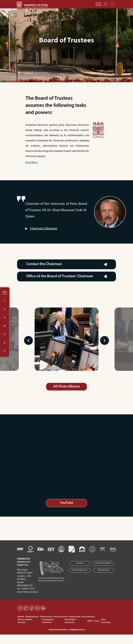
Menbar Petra (104, 570)
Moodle (21, 617)
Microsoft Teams (88, 617)
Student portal (75, 617)
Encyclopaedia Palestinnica (48, 621)
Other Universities (106, 621)
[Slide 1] (66, 69)
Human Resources (80, 570)
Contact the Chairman (44, 264)
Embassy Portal (46, 617)
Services (80, 563)
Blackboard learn (32, 617)
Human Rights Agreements (70, 621)
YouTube (67, 503)
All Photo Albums (67, 387)
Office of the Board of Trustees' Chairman (60, 276)
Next (104, 340)
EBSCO (90, 621)
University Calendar (103, 563)
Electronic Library (61, 617)
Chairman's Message (44, 229)
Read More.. (32, 163)
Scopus (97, 621)
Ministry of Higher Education (25, 621)
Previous (29, 340)
